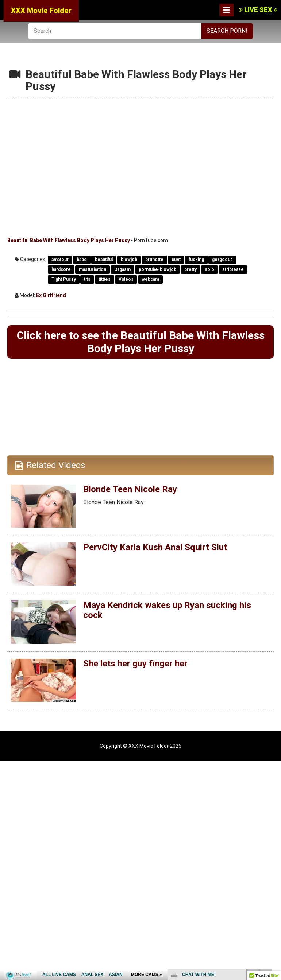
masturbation (93, 269)
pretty (190, 269)
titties (105, 279)
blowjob (129, 260)
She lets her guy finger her (135, 663)
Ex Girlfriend (51, 295)
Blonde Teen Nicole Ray (130, 489)
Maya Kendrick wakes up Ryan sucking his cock (167, 610)
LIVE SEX (258, 10)
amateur (60, 260)
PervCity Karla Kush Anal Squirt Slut (155, 547)
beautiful (104, 260)
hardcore (61, 269)
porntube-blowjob (157, 269)
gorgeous (222, 260)
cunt (176, 260)
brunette (154, 260)
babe (82, 260)
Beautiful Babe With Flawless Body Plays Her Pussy (69, 240)
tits (87, 279)
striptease (233, 269)
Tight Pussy (64, 279)
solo (209, 269)
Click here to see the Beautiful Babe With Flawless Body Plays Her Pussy (141, 342)
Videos (126, 279)
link (275, 866)
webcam (150, 279)
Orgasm (122, 269)
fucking (196, 260)
